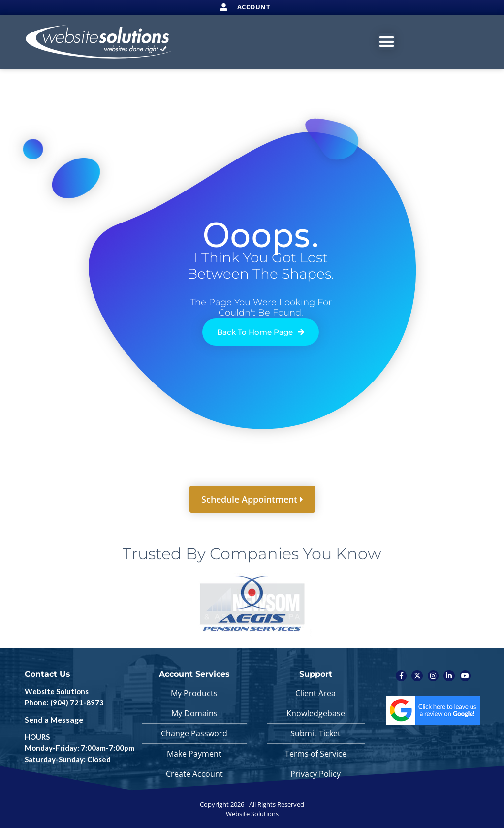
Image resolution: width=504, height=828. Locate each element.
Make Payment (194, 754)
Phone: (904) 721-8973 (64, 702)
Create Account (194, 774)
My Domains (194, 713)
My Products (194, 693)
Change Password (194, 733)
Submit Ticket (315, 733)
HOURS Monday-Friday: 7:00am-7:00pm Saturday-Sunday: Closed (79, 748)
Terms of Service (316, 754)
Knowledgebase (316, 713)
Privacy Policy (315, 774)
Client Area (315, 693)
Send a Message (54, 719)
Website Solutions (57, 691)
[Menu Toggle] (387, 42)
